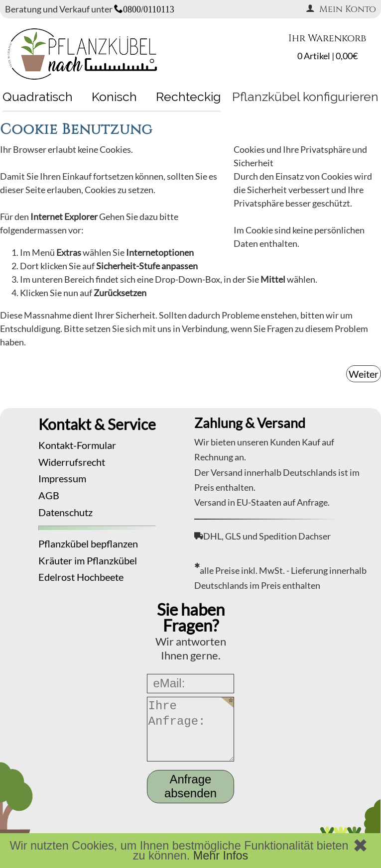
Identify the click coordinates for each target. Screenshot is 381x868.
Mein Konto (341, 9)
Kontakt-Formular (77, 445)
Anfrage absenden (190, 786)
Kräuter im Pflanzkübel (88, 560)
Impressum (62, 478)
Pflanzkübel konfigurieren (305, 97)
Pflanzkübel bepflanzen (88, 543)
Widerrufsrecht (72, 462)
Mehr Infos (221, 856)
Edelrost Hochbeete (81, 577)
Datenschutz (65, 512)
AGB (49, 495)
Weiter (364, 374)
